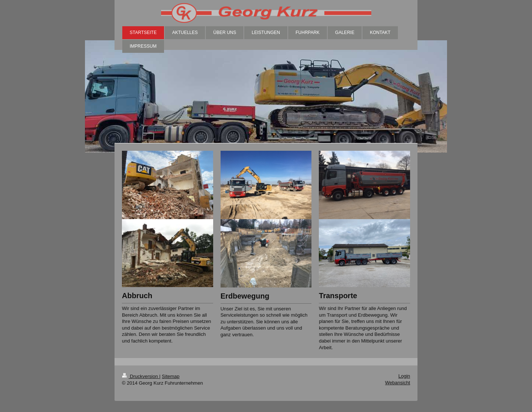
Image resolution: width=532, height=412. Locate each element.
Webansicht (398, 383)
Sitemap (171, 376)
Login (404, 376)
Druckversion (141, 376)
